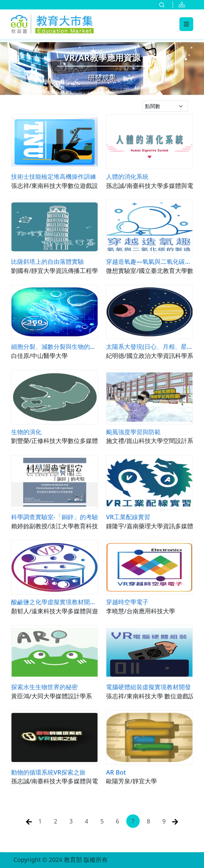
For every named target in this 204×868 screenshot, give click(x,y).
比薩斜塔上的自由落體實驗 (47, 261)
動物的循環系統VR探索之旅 (48, 772)
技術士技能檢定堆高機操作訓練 (54, 176)
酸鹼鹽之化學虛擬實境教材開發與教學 (55, 602)
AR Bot (116, 772)
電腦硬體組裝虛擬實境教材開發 (148, 687)
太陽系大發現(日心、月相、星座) (149, 346)
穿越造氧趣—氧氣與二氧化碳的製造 (149, 261)
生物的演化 (26, 432)
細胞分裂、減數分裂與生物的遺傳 (55, 346)
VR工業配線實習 (128, 517)
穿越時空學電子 (127, 602)
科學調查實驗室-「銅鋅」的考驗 (55, 517)
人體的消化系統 (127, 176)
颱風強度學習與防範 (133, 432)
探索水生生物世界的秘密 (44, 687)
